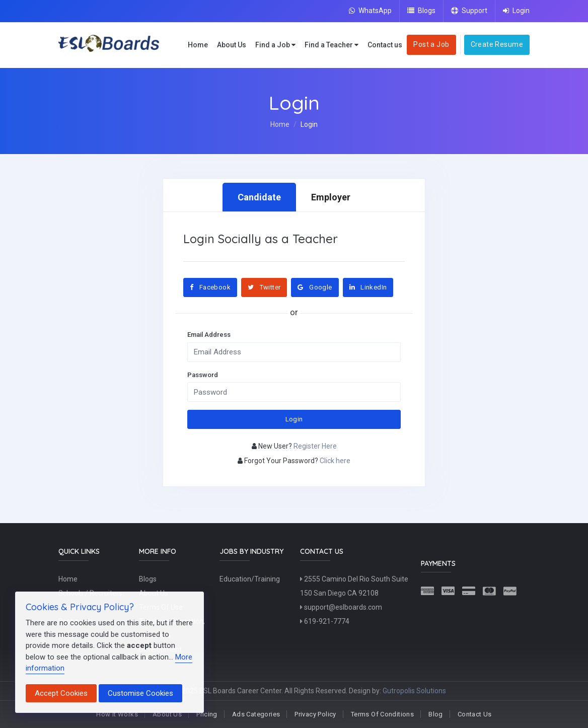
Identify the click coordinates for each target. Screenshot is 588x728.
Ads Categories (256, 714)
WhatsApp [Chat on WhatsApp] (370, 11)
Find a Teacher (332, 45)
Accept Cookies (61, 693)
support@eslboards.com (341, 607)
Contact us (385, 45)
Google (315, 287)
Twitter (264, 287)
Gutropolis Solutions (414, 691)
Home (198, 45)
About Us (232, 45)
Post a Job (431, 44)
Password (203, 375)
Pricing (207, 714)
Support (469, 11)
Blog (436, 714)
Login (516, 11)
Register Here (315, 446)
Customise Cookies (140, 693)
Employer (331, 197)
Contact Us (475, 714)
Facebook (210, 287)
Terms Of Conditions (382, 714)
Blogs (421, 11)
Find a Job (275, 45)
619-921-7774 (325, 621)
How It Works (117, 714)
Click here (335, 461)
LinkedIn (368, 287)
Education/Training (250, 579)
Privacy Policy (315, 714)
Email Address (209, 335)
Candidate (259, 197)
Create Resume (497, 44)
